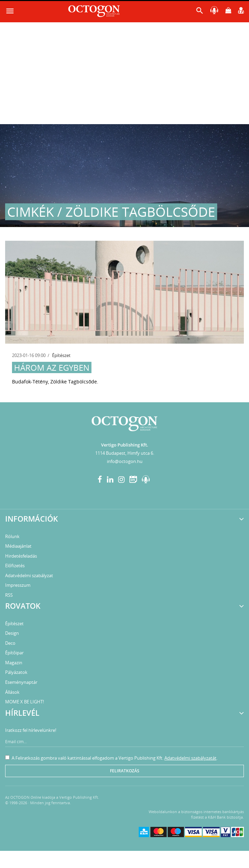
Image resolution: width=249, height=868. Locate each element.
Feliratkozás (125, 771)
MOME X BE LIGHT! (24, 702)
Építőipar (14, 653)
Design (12, 633)
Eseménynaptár (21, 682)
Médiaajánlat (18, 546)
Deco (10, 643)
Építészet (61, 355)
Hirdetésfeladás (21, 556)
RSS (9, 595)
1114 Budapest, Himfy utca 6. (125, 453)
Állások (12, 692)
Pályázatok (16, 672)
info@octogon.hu (125, 461)
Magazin (14, 663)
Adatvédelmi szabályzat (29, 575)
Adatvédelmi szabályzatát (190, 758)
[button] (200, 12)
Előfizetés (15, 566)
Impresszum (18, 585)
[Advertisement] (124, 73)
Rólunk (12, 536)
